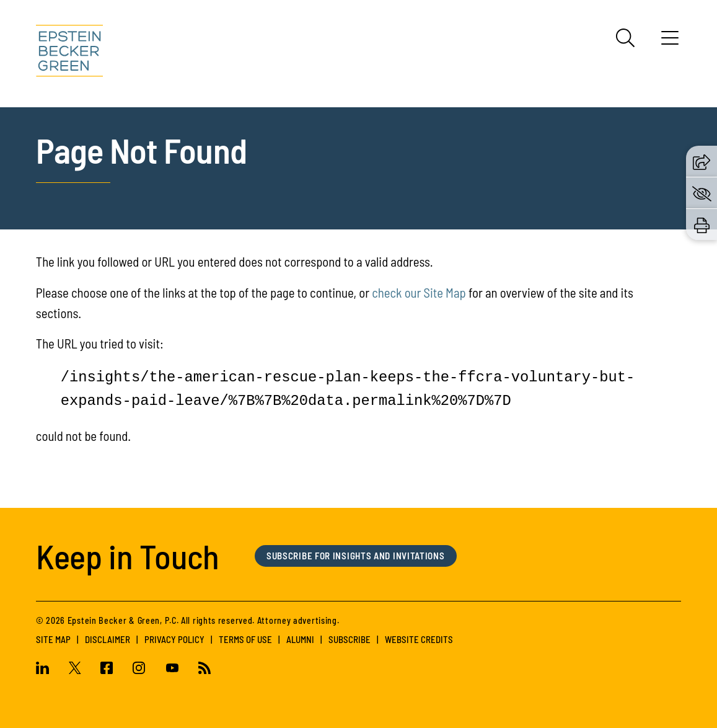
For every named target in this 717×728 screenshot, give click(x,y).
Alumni (300, 639)
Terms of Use (245, 639)
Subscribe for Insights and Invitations (356, 556)
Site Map (53, 639)
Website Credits (419, 639)
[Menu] (670, 42)
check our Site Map (419, 292)
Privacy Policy (174, 639)
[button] (702, 161)
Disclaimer (108, 639)
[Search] (625, 38)
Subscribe (350, 639)
